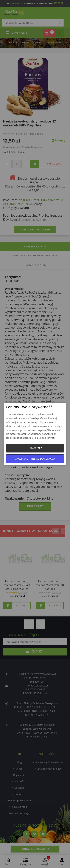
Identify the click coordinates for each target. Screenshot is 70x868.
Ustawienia (35, 448)
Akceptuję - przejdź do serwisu (35, 459)
